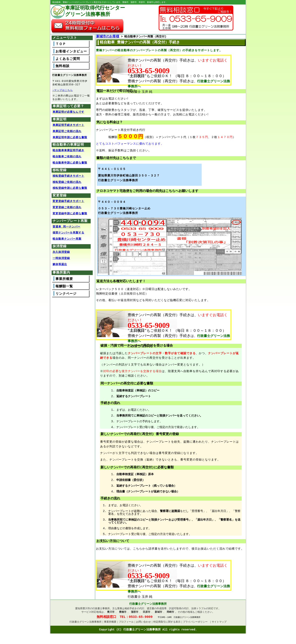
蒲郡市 (135, 613)
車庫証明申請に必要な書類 (70, 139)
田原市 (147, 613)
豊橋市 (123, 613)
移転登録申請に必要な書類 (70, 189)
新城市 (158, 613)
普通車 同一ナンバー (66, 228)
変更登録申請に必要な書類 (70, 215)
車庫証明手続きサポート (68, 126)
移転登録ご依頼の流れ (67, 183)
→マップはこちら (63, 91)
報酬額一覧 (64, 288)
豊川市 (111, 613)
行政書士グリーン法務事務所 (86, 624)
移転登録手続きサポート (68, 177)
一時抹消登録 (61, 260)
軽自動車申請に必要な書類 (70, 164)
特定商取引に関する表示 (167, 624)
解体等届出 (60, 266)
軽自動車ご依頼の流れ (67, 158)
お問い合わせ (143, 624)
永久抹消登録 (61, 253)
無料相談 (62, 66)
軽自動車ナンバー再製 (67, 240)
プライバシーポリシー (195, 624)
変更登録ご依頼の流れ (67, 209)
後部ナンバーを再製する (68, 234)
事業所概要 (64, 280)
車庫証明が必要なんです (68, 113)
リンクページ (66, 295)
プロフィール (126, 624)
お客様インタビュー (71, 52)
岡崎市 (170, 613)
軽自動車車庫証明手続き (68, 152)
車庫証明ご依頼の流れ (67, 133)
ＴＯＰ (61, 44)
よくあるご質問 (68, 59)
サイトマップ (219, 624)
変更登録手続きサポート (68, 203)
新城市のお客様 (108, 37)
